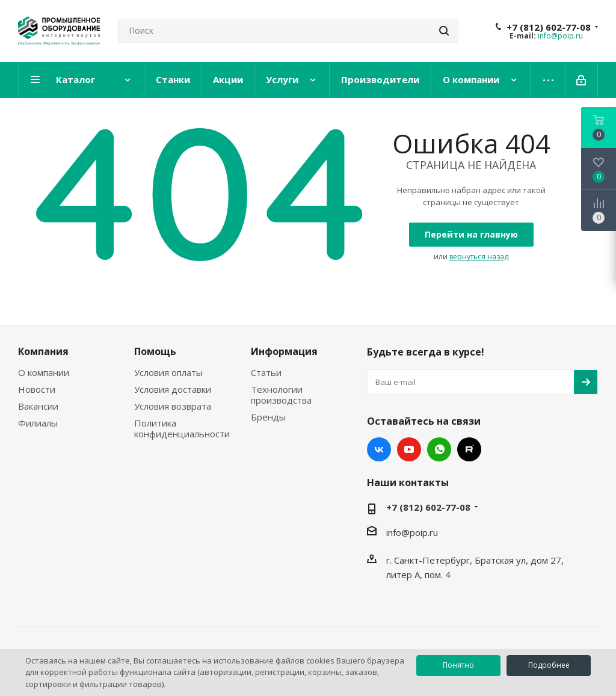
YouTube (409, 449)
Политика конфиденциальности (182, 428)
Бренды (268, 417)
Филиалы (38, 423)
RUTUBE (469, 449)
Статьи (266, 372)
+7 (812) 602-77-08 (549, 27)
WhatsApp (439, 449)
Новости (37, 389)
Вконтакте (379, 449)
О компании (44, 372)
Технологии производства (281, 395)
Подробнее (549, 665)
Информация (284, 351)
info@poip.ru (560, 36)
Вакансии (38, 406)
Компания (43, 351)
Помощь (155, 351)
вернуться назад (479, 257)
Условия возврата (173, 406)
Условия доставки (173, 389)
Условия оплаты (168, 372)
